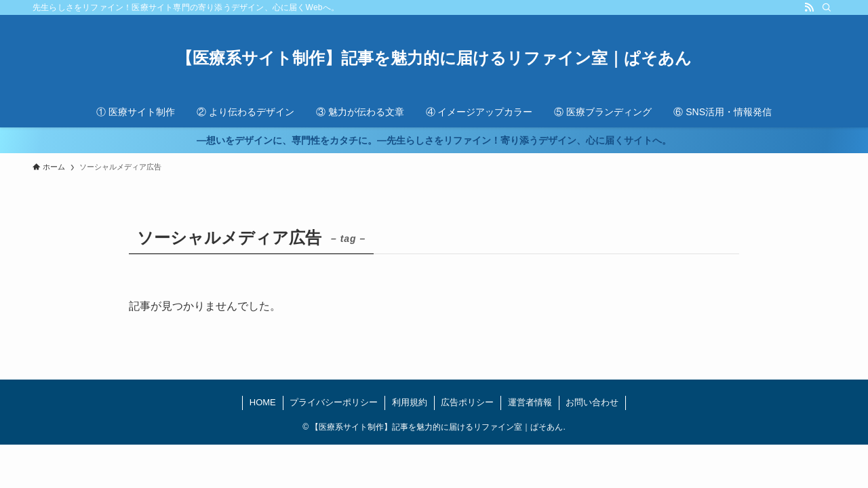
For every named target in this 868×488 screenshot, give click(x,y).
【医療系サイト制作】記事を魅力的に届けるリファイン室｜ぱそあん (434, 58)
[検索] (827, 7)
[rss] (809, 7)
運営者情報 (530, 402)
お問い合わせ (592, 402)
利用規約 (410, 402)
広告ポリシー (467, 402)
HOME (263, 402)
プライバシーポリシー (334, 402)
